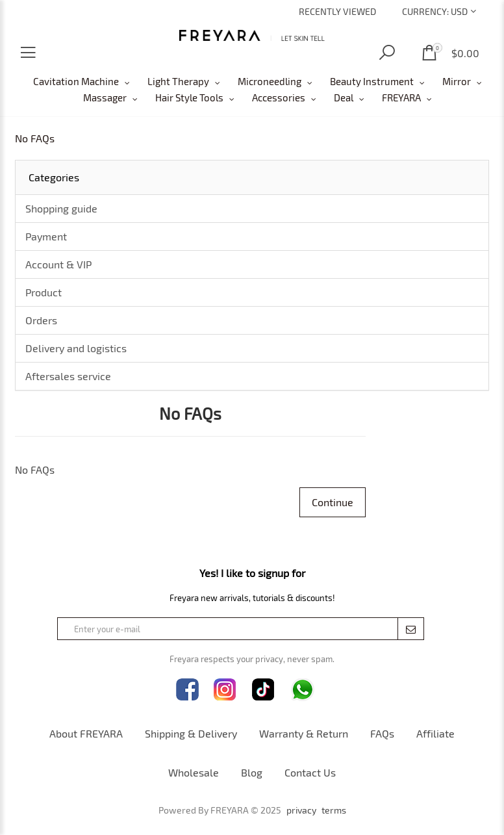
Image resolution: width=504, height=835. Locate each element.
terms (334, 810)
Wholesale (194, 772)
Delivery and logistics (76, 348)
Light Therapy (178, 81)
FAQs (382, 733)
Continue (333, 502)
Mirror (457, 81)
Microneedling (270, 81)
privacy (301, 810)
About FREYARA (86, 733)
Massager (105, 97)
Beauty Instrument (372, 81)
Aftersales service (68, 376)
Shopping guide (61, 208)
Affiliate (435, 733)
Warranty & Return (304, 733)
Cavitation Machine (76, 81)
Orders (41, 320)
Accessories (279, 97)
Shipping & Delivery (191, 733)
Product (44, 292)
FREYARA (401, 97)
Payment (46, 236)
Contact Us (310, 772)
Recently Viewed (337, 11)
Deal (344, 97)
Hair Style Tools (189, 97)
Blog (252, 772)
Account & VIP (58, 264)
